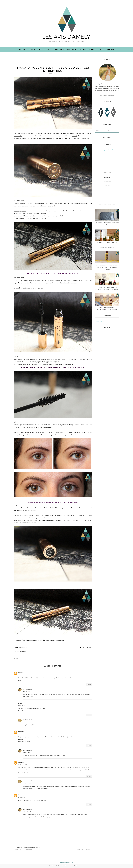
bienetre (107, 178)
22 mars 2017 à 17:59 (27, 753)
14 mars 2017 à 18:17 (22, 706)
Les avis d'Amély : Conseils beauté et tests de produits (63, 866)
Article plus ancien (82, 850)
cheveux (107, 186)
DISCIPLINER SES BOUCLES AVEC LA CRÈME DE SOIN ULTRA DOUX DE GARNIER (107, 267)
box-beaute (107, 182)
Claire (20, 703)
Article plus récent (23, 850)
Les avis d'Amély (27, 689)
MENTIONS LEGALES (66, 863)
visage (107, 198)
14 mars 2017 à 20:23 (27, 722)
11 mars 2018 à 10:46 (22, 797)
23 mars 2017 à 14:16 (27, 783)
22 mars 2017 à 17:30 (22, 734)
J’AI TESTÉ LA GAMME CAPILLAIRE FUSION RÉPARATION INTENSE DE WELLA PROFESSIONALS (107, 245)
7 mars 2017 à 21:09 (27, 691)
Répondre (89, 684)
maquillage (23, 651)
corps (107, 190)
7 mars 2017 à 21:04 (22, 675)
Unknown (21, 732)
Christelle (21, 673)
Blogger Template (81, 866)
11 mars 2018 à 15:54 (27, 811)
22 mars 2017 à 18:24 (22, 765)
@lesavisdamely (109, 150)
